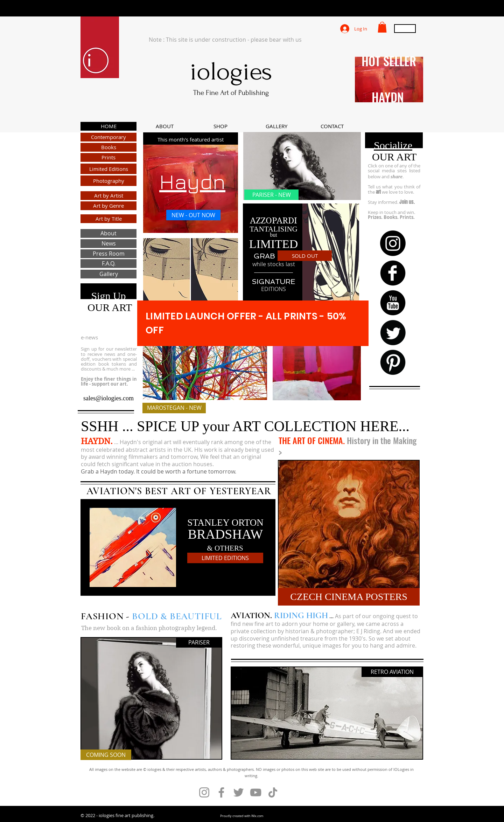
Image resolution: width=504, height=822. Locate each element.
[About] (108, 233)
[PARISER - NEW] (271, 195)
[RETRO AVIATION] (392, 672)
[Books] (108, 147)
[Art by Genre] (108, 206)
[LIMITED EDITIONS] (225, 558)
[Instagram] (393, 243)
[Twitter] (239, 792)
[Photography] (108, 181)
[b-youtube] (393, 303)
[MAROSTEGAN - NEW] (174, 408)
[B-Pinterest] (393, 362)
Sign (101, 296)
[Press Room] (108, 254)
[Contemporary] (108, 137)
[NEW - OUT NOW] (193, 215)
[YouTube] (256, 792)
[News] (108, 244)
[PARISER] (199, 642)
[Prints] (108, 157)
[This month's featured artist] (191, 139)
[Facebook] (221, 792)
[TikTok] (273, 792)
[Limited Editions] (108, 169)
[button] (382, 27)
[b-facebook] (393, 273)
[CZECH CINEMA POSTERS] (349, 597)
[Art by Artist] (108, 196)
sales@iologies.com (108, 398)
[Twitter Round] (393, 333)
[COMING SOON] (106, 755)
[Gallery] (108, 274)
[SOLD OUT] (305, 256)
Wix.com (257, 816)
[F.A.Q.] (108, 264)
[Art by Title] (108, 219)
